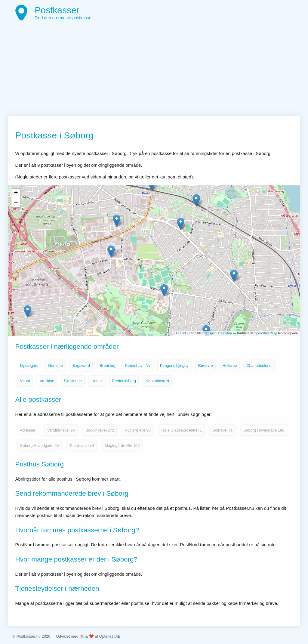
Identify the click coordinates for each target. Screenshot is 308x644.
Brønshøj (107, 365)
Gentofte (55, 365)
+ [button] (16, 194)
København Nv (138, 365)
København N (157, 381)
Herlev (97, 381)
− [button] (16, 203)
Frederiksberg (124, 381)
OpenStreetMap (220, 333)
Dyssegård (29, 365)
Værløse (47, 381)
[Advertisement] (154, 71)
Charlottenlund (259, 365)
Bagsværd (81, 365)
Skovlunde (73, 381)
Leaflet (181, 333)
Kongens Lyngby (174, 365)
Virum (25, 381)
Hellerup (230, 365)
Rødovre (206, 365)
